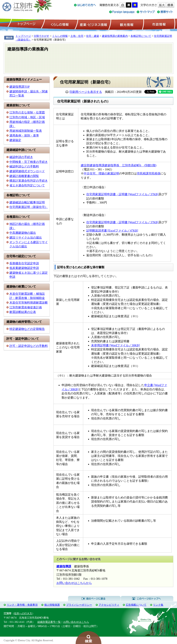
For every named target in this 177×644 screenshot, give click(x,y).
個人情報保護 (52, 605)
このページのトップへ (147, 599)
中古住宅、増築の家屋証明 (101, 173)
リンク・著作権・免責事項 (22, 605)
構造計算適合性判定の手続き (29, 181)
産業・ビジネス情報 (93, 24)
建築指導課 (64, 566)
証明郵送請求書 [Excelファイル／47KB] (112, 231)
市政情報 (159, 24)
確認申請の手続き (21, 157)
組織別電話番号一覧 (49, 622)
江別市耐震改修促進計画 (26, 307)
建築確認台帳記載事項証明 (27, 202)
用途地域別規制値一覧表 (26, 131)
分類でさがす (41, 36)
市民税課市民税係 (149, 173)
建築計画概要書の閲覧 (24, 176)
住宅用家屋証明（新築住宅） (29, 207)
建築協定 (15, 140)
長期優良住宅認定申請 (24, 263)
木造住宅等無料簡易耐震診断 (29, 303)
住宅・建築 (93, 36)
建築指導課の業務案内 (115, 36)
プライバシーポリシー (79, 605)
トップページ (26, 24)
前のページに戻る (94, 599)
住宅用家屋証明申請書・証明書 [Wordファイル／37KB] (122, 194)
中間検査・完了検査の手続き (29, 162)
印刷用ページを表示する (86, 92)
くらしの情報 (59, 24)
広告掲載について (136, 605)
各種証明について (141, 36)
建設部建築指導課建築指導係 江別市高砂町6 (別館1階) (119, 165)
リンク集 (158, 605)
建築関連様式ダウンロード (27, 171)
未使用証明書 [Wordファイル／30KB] (115, 345)
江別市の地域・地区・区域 (27, 117)
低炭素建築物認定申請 (24, 268)
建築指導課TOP (20, 87)
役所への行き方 (23, 613)
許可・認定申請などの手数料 (29, 346)
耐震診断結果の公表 (23, 312)
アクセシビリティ (109, 605)
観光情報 (126, 24)
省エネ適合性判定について (27, 185)
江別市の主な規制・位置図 (27, 112)
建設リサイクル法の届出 (26, 238)
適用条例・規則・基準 (24, 135)
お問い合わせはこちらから (74, 583)
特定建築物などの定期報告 (27, 329)
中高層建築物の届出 (23, 233)
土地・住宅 (77, 36)
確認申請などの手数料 (24, 166)
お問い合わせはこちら (76, 622)
